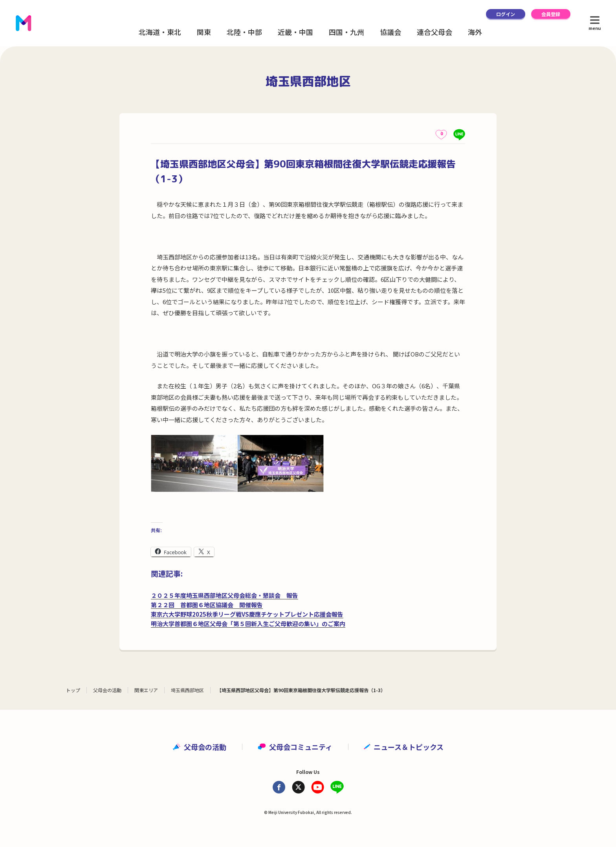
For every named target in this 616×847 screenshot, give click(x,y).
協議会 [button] (390, 32)
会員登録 (551, 14)
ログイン (506, 14)
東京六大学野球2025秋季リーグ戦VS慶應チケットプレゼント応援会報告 (247, 614)
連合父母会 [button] (434, 32)
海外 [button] (475, 32)
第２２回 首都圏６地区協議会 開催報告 (207, 605)
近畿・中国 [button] (295, 32)
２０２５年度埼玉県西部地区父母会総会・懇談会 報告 (225, 595)
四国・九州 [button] (346, 32)
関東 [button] (204, 32)
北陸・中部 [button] (244, 32)
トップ (73, 690)
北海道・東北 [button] (160, 32)
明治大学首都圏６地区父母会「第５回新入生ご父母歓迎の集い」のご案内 (248, 624)
